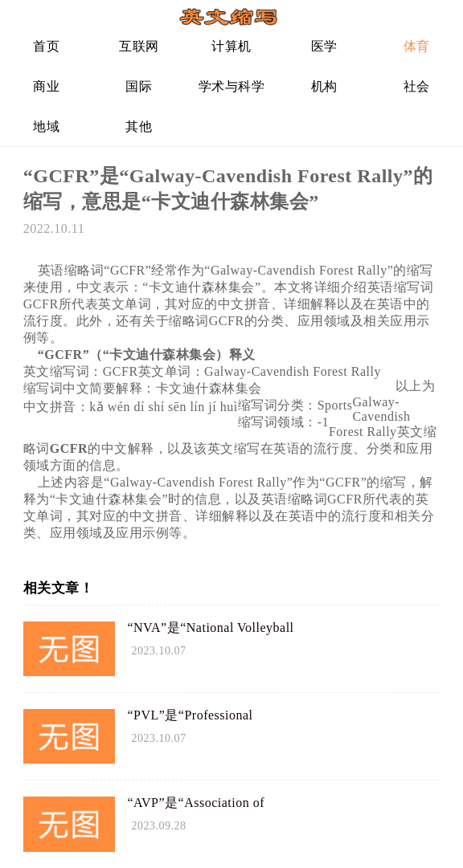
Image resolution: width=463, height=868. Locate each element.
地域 (46, 126)
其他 (139, 126)
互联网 (139, 46)
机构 (324, 86)
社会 (417, 86)
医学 (324, 46)
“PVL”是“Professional (190, 715)
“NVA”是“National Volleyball (210, 628)
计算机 (231, 46)
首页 (46, 46)
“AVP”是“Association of (196, 803)
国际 (139, 86)
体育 (417, 46)
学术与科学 (232, 86)
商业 (46, 86)
